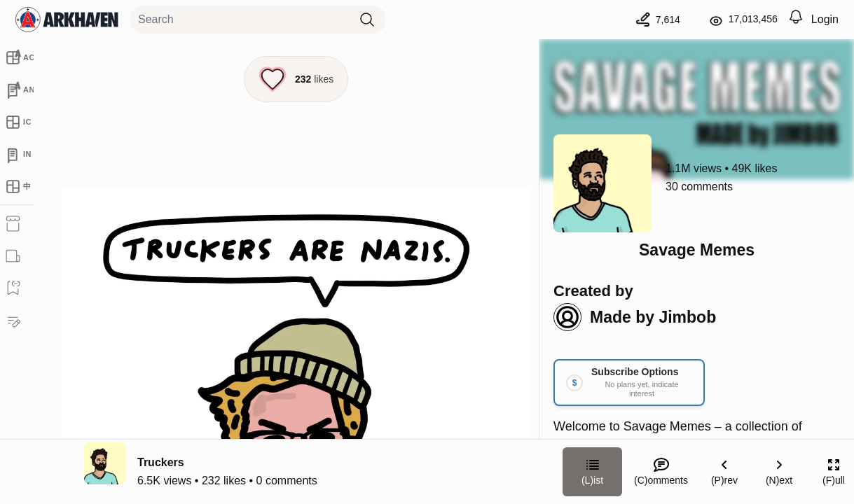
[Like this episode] (296, 79)
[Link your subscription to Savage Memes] (629, 383)
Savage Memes (697, 250)
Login (825, 19)
